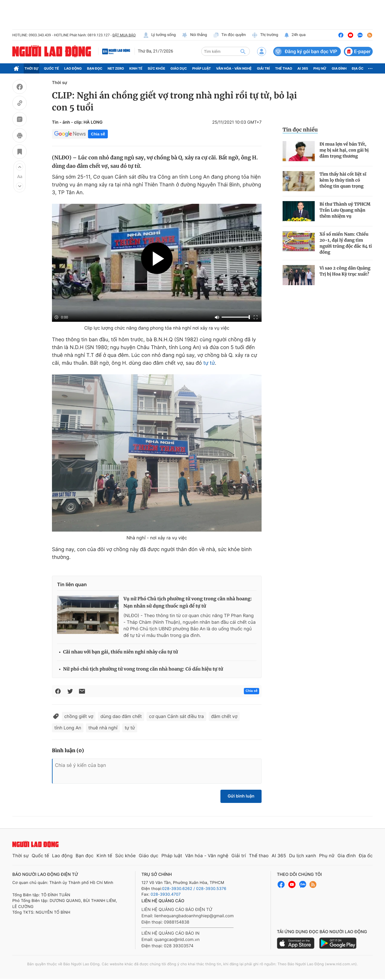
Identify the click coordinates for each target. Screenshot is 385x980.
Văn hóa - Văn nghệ (234, 68)
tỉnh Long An (68, 728)
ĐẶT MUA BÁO (124, 35)
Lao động (73, 68)
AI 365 (303, 68)
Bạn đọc (95, 68)
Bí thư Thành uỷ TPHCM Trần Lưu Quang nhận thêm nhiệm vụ (345, 210)
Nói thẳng (194, 35)
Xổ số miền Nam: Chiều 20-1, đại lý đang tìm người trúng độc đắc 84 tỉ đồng (346, 243)
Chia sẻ (98, 134)
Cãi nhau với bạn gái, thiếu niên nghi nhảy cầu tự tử (120, 652)
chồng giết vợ (79, 716)
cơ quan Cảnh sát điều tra (176, 716)
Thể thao (284, 68)
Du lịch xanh (303, 856)
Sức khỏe (156, 68)
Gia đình (339, 68)
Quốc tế (51, 68)
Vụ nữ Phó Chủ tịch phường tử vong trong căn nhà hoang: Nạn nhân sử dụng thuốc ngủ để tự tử (188, 603)
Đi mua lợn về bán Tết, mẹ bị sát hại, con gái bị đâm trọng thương (344, 150)
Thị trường (265, 35)
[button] (20, 167)
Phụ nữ (320, 68)
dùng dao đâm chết (121, 716)
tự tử (209, 363)
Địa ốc (358, 68)
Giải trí (263, 68)
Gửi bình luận (241, 796)
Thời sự (32, 68)
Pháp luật (202, 68)
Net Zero (116, 68)
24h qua (295, 35)
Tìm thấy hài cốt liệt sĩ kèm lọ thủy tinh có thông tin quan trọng (343, 180)
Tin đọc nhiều (300, 130)
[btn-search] (243, 51)
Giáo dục (179, 68)
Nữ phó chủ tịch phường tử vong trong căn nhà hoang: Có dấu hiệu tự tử (143, 669)
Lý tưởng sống (159, 35)
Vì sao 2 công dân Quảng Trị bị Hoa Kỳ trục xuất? (345, 271)
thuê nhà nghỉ (103, 728)
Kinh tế (136, 68)
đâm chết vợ (224, 716)
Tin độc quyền (229, 35)
